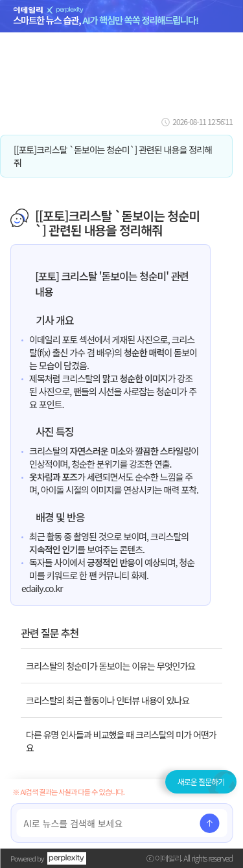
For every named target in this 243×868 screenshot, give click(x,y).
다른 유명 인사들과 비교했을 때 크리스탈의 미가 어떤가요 (121, 741)
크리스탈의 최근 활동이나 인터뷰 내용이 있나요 (108, 700)
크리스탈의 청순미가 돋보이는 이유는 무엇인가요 (110, 666)
